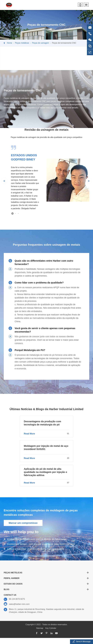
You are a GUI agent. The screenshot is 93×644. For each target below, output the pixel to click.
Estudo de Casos (47, 584)
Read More (46, 434)
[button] (12, 213)
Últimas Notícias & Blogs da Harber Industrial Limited (46, 409)
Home (10, 43)
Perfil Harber (47, 578)
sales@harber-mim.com (17, 604)
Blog (47, 589)
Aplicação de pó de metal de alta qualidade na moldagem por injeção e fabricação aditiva (45, 472)
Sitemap (40, 628)
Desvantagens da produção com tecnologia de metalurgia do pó (43, 423)
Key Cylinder (51, 628)
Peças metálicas (22, 43)
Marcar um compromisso (23, 523)
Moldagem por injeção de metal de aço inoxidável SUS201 (46, 448)
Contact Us (10, 595)
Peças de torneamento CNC (64, 43)
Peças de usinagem (41, 43)
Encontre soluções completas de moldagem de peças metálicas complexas (41, 513)
